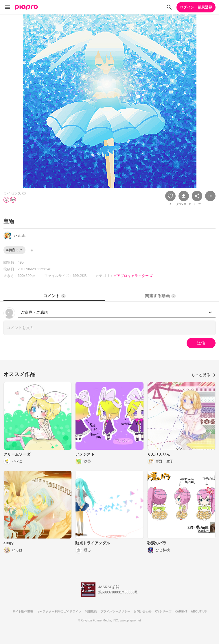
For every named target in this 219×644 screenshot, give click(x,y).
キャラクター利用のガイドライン (59, 611)
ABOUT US (199, 611)
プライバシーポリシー (115, 611)
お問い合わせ (143, 611)
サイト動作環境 (23, 611)
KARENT (181, 611)
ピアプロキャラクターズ (133, 276)
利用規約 (91, 611)
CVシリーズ (163, 611)
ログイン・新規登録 (196, 7)
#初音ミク (14, 250)
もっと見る (203, 375)
